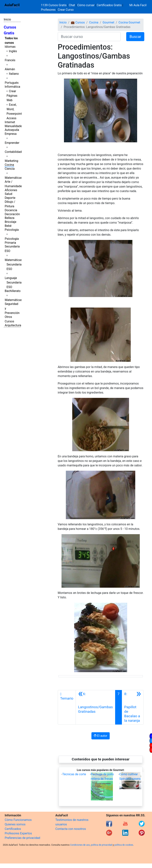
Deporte (10, 198)
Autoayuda (12, 130)
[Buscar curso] (89, 37)
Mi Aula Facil (138, 5)
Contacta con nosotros (71, 829)
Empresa (11, 134)
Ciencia (10, 169)
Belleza (9, 218)
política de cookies (124, 845)
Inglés (13, 51)
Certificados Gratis (109, 5)
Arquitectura (13, 325)
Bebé (8, 226)
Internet (10, 122)
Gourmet (108, 22)
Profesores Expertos (18, 833)
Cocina (9, 165)
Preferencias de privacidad (22, 838)
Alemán (10, 69)
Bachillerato (13, 291)
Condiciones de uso (80, 845)
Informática (12, 87)
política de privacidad (101, 845)
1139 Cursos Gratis (54, 5)
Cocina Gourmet (129, 22)
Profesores (48, 10)
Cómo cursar (86, 5)
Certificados (13, 829)
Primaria (10, 243)
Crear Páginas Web (12, 96)
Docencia (11, 210)
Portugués (12, 83)
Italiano (14, 74)
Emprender (12, 143)
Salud (8, 194)
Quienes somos (15, 824)
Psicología (12, 230)
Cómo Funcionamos (18, 820)
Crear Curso (66, 10)
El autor (101, 736)
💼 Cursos (78, 22)
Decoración (12, 214)
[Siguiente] (133, 707)
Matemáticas (14, 178)
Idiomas (10, 47)
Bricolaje (11, 222)
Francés (10, 60)
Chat (72, 5)
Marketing (11, 161)
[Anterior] (95, 707)
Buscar (135, 37)
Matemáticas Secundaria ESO (14, 264)
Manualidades (14, 126)
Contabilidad (13, 152)
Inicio (7, 19)
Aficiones (11, 190)
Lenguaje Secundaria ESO (13, 282)
